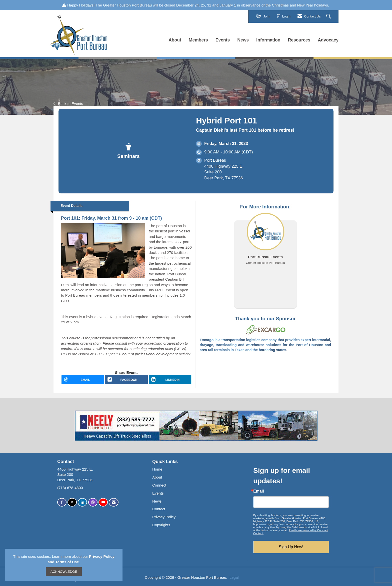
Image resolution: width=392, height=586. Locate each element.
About (175, 40)
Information (268, 40)
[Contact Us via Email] (114, 502)
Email (259, 491)
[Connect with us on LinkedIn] (82, 502)
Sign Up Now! (291, 547)
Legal (234, 577)
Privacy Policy (164, 517)
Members (198, 40)
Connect (159, 485)
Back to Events (68, 104)
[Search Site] (329, 16)
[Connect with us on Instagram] (93, 502)
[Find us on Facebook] (62, 502)
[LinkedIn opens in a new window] (170, 380)
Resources (299, 40)
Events (223, 40)
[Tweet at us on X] (72, 502)
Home (157, 469)
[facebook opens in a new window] (126, 380)
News (243, 40)
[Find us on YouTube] (103, 502)
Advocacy (328, 40)
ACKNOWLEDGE (64, 572)
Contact (159, 509)
